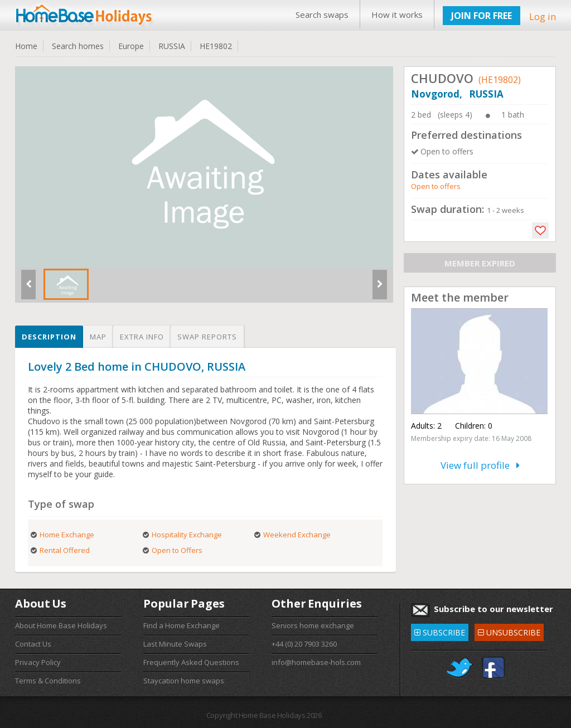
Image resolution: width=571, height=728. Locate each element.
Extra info (142, 337)
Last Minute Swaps (175, 644)
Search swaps (322, 14)
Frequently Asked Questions (191, 662)
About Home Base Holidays (61, 625)
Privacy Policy (38, 662)
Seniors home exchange (313, 625)
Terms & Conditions (48, 681)
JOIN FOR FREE (482, 16)
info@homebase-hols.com (316, 662)
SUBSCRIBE (440, 631)
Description (49, 337)
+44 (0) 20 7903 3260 (304, 644)
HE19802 (216, 46)
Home (26, 46)
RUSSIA (172, 46)
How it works (397, 14)
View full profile (480, 465)
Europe (131, 46)
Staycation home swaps (184, 681)
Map (98, 337)
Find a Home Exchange (182, 625)
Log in (543, 16)
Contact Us (33, 644)
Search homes (78, 46)
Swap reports (207, 337)
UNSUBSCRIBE (509, 631)
